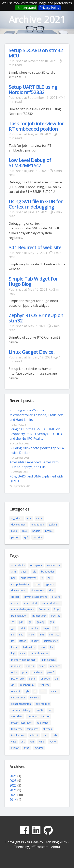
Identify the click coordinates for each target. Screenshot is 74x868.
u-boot (34, 735)
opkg (14, 672)
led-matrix (29, 647)
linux (25, 531)
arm (14, 572)
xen (32, 742)
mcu (22, 653)
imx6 (31, 635)
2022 (13, 785)
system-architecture (38, 716)
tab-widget (43, 723)
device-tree (38, 591)
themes (48, 729)
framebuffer (39, 616)
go (30, 622)
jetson (23, 641)
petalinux (37, 672)
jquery (35, 641)
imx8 (42, 635)
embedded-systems (22, 609)
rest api (15, 691)
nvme (42, 666)
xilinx (42, 742)
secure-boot (18, 698)
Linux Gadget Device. (32, 352)
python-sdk (18, 679)
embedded (38, 525)
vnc (23, 742)
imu (21, 635)
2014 (13, 800)
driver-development (36, 597)
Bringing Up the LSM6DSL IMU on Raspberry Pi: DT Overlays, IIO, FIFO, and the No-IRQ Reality (36, 434)
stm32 (40, 710)
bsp (13, 578)
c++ (29, 518)
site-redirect (43, 704)
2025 (13, 781)
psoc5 (51, 672)
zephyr (15, 748)
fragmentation (19, 616)
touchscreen (18, 735)
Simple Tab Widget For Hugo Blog (33, 281)
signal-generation (21, 704)
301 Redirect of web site (35, 247)
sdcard (54, 691)
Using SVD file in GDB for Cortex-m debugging (36, 204)
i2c (55, 628)
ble (34, 572)
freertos (56, 616)
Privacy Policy (50, 8)
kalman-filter (51, 641)
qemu (32, 679)
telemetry (17, 729)
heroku (34, 628)
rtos (43, 691)
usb (55, 735)
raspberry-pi (27, 685)
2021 (13, 790)
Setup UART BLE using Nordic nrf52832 (33, 90)
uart (45, 735)
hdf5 (22, 628)
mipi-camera (49, 660)
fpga (57, 609)
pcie (24, 672)
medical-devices (39, 653)
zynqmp (39, 748)
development (19, 525)
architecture (54, 565)
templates (33, 729)
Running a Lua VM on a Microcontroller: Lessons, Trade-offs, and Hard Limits (37, 415)
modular (16, 666)
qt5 (26, 537)
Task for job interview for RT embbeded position (36, 126)
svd (50, 710)
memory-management (24, 660)
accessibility (18, 565)
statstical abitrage (21, 710)
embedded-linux (51, 603)
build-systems (29, 578)
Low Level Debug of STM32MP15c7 (30, 163)
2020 (13, 795)
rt (35, 691)
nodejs (36, 531)
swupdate (17, 716)
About (56, 847)
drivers (56, 597)
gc (13, 622)
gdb (21, 622)
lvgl (13, 653)
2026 (13, 776)
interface (54, 635)
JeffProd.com (39, 847)
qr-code (45, 679)
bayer (24, 572)
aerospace (36, 565)
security (37, 537)
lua (52, 647)
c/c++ (39, 518)
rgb (27, 691)
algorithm (17, 518)
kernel (15, 647)
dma (52, 591)
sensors (35, 698)
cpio (37, 584)
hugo (14, 531)
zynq (27, 748)
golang (53, 525)
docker (15, 597)
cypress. (49, 584)
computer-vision (20, 584)
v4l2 (14, 742)
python (15, 537)
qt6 (13, 685)
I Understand (26, 8)
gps (52, 622)
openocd (55, 666)
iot (13, 641)
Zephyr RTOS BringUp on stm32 (36, 318)
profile (49, 531)
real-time (44, 685)
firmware (44, 609)
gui (13, 628)
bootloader (48, 572)
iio (13, 635)
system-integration (22, 723)
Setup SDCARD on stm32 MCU (36, 53)
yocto (53, 742)
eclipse (15, 603)
